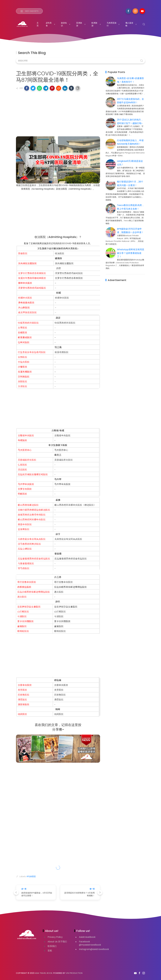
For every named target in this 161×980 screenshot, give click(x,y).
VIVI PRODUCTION (74, 973)
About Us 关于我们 (57, 942)
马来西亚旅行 (113, 24)
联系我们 (52, 946)
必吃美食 (51, 24)
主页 (38, 24)
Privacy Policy (55, 937)
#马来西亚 (31, 876)
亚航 (50, 951)
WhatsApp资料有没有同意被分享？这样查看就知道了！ (131, 253)
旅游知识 (66, 24)
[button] (27, 88)
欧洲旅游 (96, 24)
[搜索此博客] (80, 61)
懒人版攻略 (131, 24)
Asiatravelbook (87, 937)
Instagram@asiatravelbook (94, 949)
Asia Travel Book (44, 973)
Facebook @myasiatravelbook (90, 943)
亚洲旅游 (81, 24)
